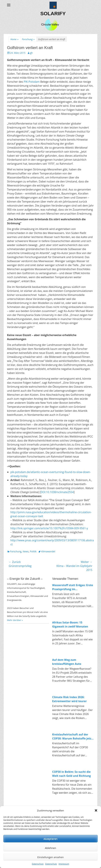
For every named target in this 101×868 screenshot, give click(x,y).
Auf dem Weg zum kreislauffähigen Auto (67, 662)
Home (14, 39)
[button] (96, 810)
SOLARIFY (53, 13)
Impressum (64, 864)
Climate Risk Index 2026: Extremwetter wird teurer (69, 699)
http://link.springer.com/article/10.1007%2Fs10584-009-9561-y (49, 528)
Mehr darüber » (15, 620)
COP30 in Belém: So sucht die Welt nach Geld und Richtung (71, 774)
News (26, 551)
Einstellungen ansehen (50, 857)
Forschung (28, 39)
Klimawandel (48, 551)
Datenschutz (38, 864)
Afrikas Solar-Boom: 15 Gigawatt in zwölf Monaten (70, 624)
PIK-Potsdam (32, 82)
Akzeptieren (50, 839)
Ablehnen (51, 848)
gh (31, 53)
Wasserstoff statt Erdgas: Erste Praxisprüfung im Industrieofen (73, 587)
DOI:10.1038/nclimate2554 (57, 492)
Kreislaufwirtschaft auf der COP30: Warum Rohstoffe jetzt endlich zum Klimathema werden (72, 737)
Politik (33, 551)
